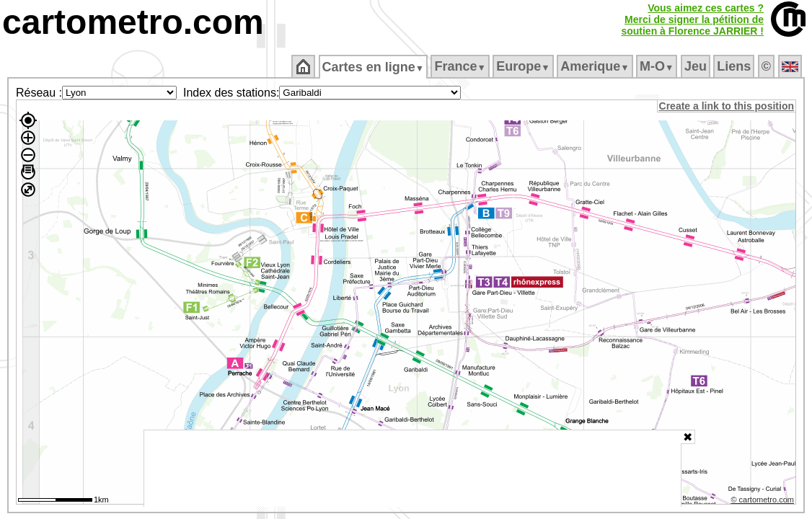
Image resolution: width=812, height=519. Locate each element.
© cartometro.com (764, 502)
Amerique (596, 66)
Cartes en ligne (374, 67)
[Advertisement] (412, 469)
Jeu (696, 66)
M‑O (658, 66)
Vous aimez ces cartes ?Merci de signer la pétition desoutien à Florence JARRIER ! (692, 19)
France (461, 66)
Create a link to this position (727, 106)
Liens (735, 66)
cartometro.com (133, 22)
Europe (524, 66)
